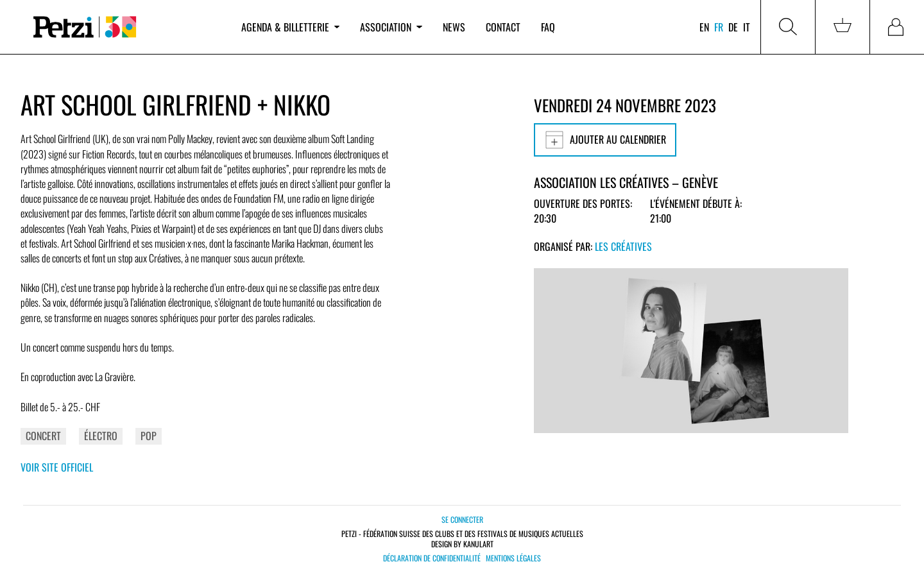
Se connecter (462, 519)
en (704, 27)
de (733, 27)
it (747, 27)
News (454, 27)
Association (391, 27)
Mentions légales (513, 558)
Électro (101, 436)
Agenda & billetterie (290, 27)
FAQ (548, 27)
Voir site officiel (57, 467)
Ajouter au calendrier (605, 140)
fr (719, 27)
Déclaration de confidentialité (432, 558)
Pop (149, 436)
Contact (503, 27)
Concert (43, 436)
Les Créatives (623, 246)
